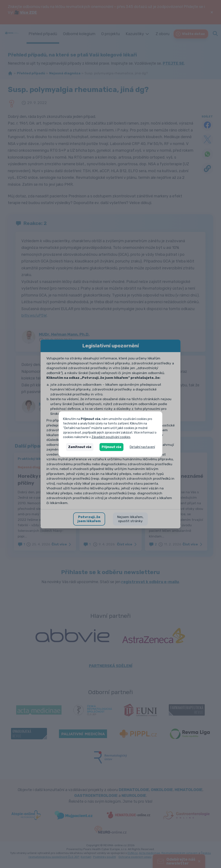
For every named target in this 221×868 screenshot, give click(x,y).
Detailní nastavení (142, 447)
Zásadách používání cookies (111, 437)
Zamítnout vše (80, 447)
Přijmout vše (111, 447)
